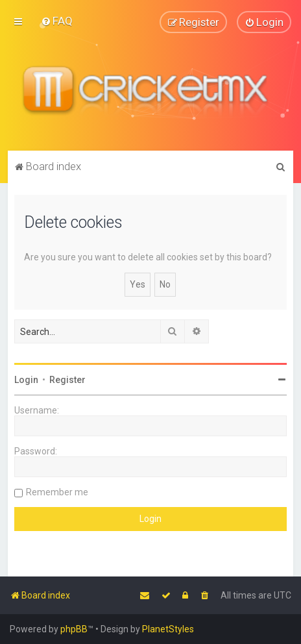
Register (67, 379)
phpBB (74, 629)
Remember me (57, 491)
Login (26, 379)
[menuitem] (57, 21)
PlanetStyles (168, 629)
